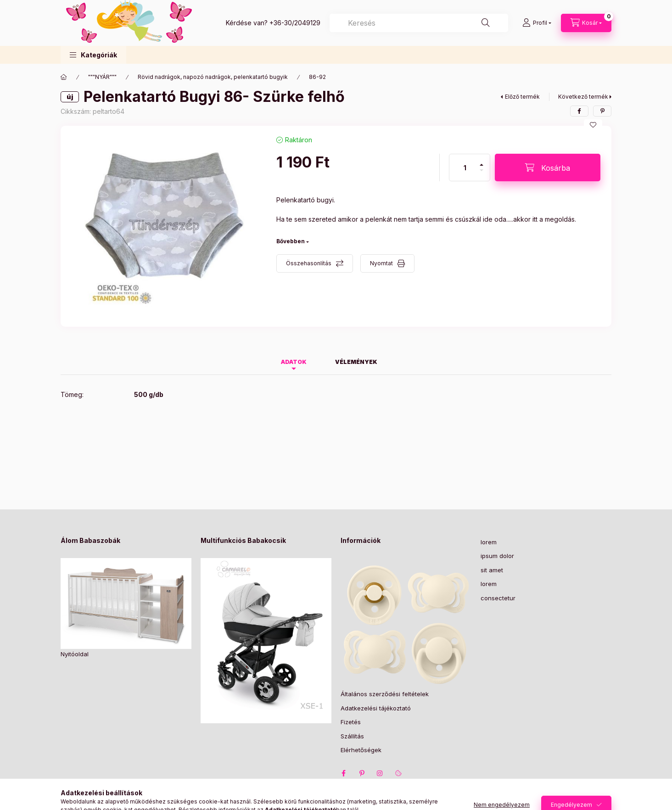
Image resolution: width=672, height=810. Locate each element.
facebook (343, 773)
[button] (93, 55)
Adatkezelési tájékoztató (376, 708)
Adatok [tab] (294, 362)
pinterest (362, 773)
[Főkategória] (64, 77)
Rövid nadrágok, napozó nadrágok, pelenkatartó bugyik (213, 77)
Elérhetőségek (361, 750)
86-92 (317, 77)
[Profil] (537, 23)
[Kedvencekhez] (593, 125)
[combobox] (419, 23)
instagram (380, 773)
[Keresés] (486, 23)
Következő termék (583, 97)
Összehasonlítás (309, 263)
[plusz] (482, 161)
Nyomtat (381, 263)
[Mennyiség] (465, 168)
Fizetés (351, 722)
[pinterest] (602, 111)
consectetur (498, 598)
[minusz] (482, 174)
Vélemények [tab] (356, 362)
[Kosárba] (548, 168)
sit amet (492, 570)
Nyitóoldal (75, 654)
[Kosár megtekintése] (586, 23)
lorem (489, 542)
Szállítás (352, 736)
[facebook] (579, 111)
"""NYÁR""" (102, 77)
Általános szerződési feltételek (385, 694)
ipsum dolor (497, 556)
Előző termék (522, 97)
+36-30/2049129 (295, 23)
